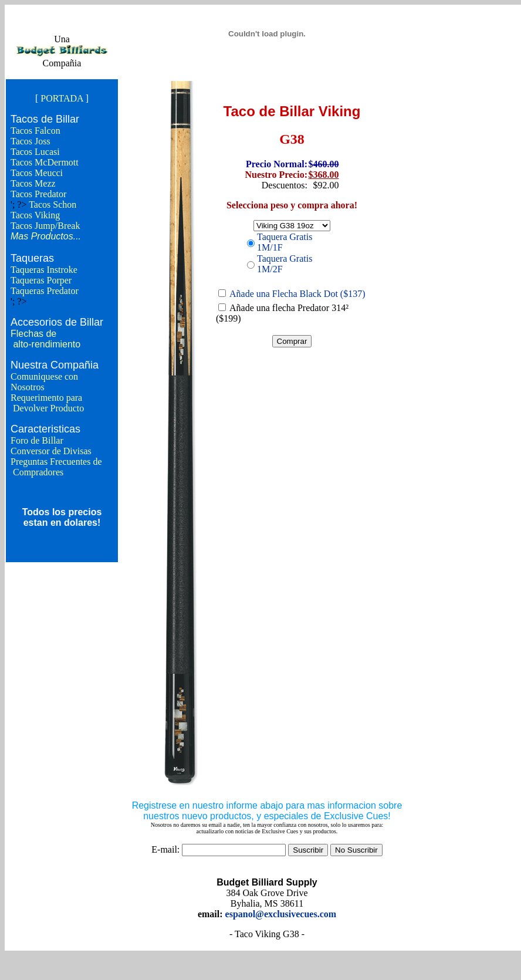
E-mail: (165, 849)
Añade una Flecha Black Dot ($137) (297, 294)
